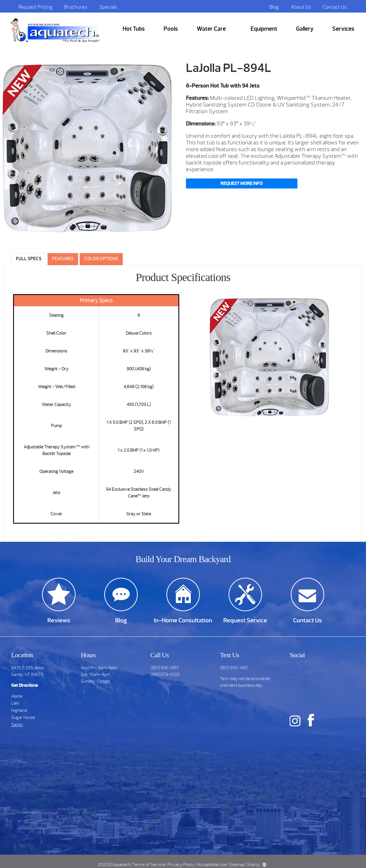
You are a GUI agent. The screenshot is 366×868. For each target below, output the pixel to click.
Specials (108, 7)
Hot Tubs (134, 29)
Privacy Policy (181, 865)
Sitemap (237, 865)
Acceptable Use (212, 865)
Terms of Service (149, 865)
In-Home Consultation (183, 620)
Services (343, 29)
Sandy (17, 725)
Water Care (211, 29)
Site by (257, 865)
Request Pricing (35, 7)
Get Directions (25, 685)
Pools (171, 29)
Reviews (59, 620)
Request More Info (242, 183)
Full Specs (29, 259)
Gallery (305, 29)
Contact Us (335, 7)
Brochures (76, 7)
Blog (274, 7)
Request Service (245, 620)
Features (63, 259)
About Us (301, 7)
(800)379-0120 (165, 674)
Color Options (101, 259)
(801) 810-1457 (165, 668)
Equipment (264, 29)
